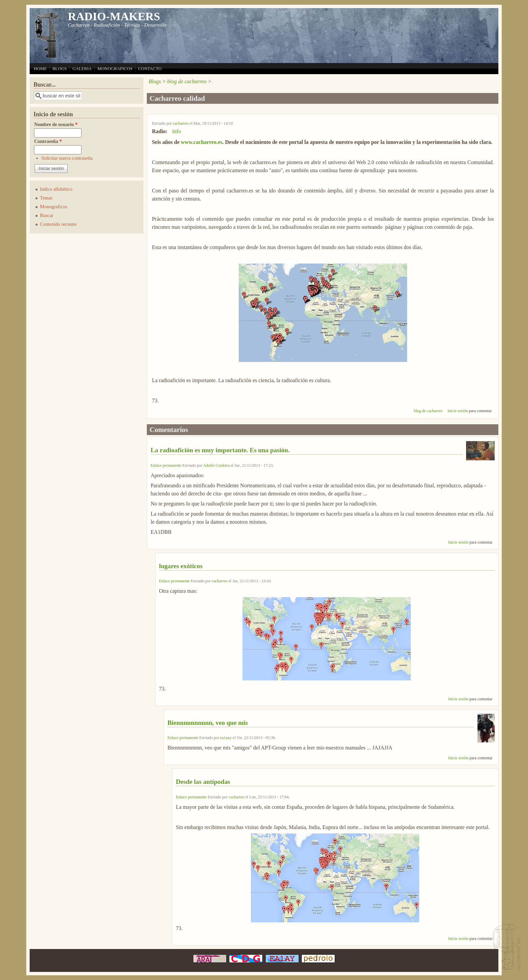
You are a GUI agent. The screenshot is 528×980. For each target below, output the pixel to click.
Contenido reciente (58, 224)
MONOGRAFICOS (115, 69)
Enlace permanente (166, 465)
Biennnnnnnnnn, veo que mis (208, 723)
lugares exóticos (181, 566)
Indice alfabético (56, 189)
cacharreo (181, 123)
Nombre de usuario (56, 124)
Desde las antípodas (203, 782)
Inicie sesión (458, 411)
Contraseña (48, 141)
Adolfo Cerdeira (216, 465)
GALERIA (82, 69)
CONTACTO (150, 69)
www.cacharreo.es (202, 142)
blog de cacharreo (187, 81)
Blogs (155, 81)
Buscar (47, 215)
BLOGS (60, 69)
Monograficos (54, 207)
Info (177, 131)
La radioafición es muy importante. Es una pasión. (220, 450)
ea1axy (226, 738)
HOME (40, 69)
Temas (46, 198)
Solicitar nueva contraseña (67, 158)
